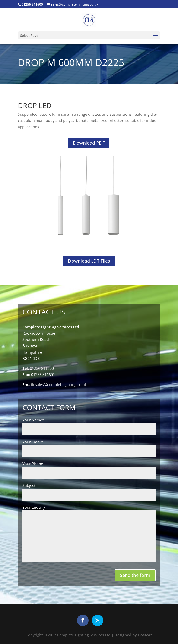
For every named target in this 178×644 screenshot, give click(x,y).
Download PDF (89, 143)
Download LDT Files (89, 261)
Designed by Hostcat (133, 635)
